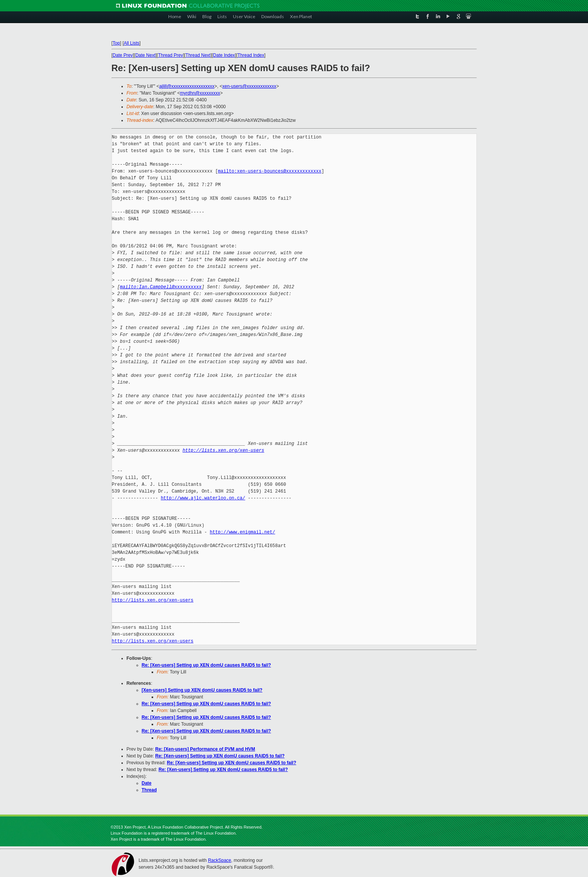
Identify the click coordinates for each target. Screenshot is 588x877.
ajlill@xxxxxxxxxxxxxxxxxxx (187, 86)
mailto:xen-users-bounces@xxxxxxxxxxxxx (270, 171)
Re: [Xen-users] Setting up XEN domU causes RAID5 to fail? (206, 665)
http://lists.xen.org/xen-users (223, 450)
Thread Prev (171, 55)
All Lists (131, 43)
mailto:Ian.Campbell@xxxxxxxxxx (161, 287)
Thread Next (198, 55)
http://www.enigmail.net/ (243, 532)
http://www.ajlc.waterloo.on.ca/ (203, 498)
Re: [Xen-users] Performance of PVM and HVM (205, 749)
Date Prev (123, 55)
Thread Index (251, 55)
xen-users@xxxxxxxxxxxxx (249, 86)
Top (116, 43)
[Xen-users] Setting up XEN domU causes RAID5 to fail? (202, 690)
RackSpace (220, 860)
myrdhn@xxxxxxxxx (200, 93)
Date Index (224, 55)
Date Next (145, 55)
